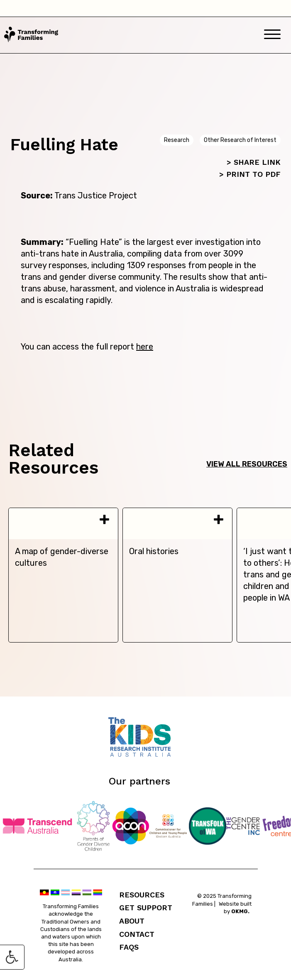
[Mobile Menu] (272, 35)
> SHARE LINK (254, 162)
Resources (142, 895)
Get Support (146, 908)
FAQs (129, 947)
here (145, 347)
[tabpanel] (63, 575)
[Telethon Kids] (146, 754)
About (132, 921)
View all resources (247, 464)
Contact (137, 934)
